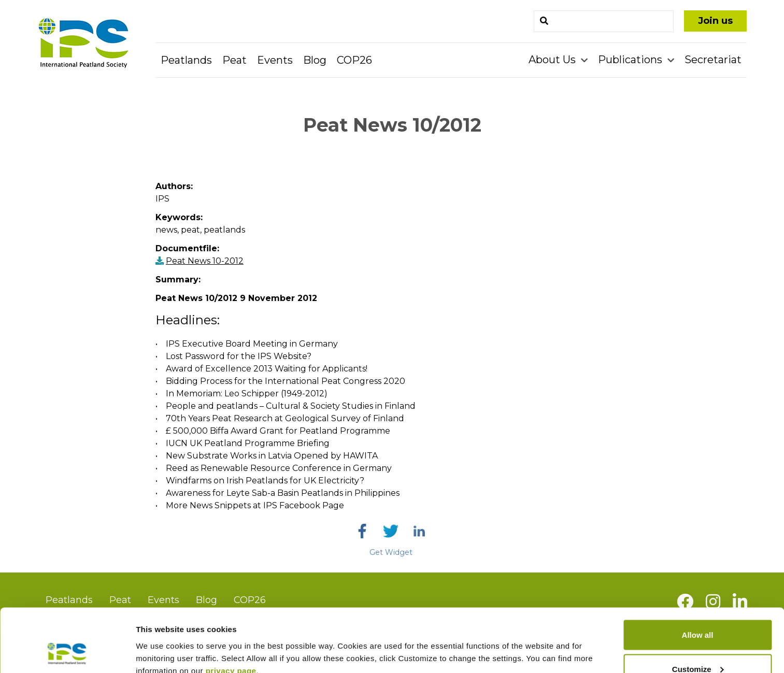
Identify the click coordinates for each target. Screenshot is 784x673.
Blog (315, 60)
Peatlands (186, 60)
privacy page (231, 613)
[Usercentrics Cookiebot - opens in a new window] (67, 653)
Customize (698, 612)
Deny (698, 645)
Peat (234, 60)
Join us (715, 21)
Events (275, 60)
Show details (160, 641)
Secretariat (713, 60)
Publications (631, 60)
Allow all (698, 577)
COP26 (354, 60)
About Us (553, 60)
